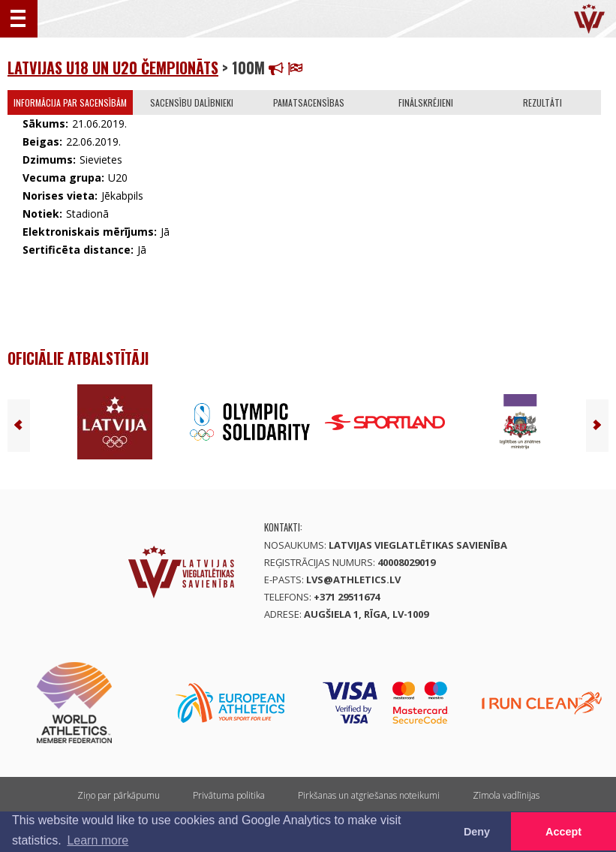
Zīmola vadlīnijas (506, 795)
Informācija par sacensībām (70, 102)
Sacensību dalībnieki (192, 102)
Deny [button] (477, 832)
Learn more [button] (98, 840)
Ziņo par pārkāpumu (119, 795)
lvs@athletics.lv (353, 580)
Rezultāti (542, 102)
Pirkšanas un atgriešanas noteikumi (369, 795)
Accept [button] (563, 832)
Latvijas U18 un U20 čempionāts (113, 68)
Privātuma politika (229, 795)
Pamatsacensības (309, 102)
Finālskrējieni (426, 102)
